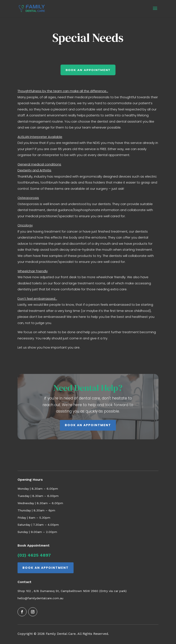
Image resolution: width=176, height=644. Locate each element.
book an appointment (88, 70)
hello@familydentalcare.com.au (40, 598)
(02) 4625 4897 (34, 555)
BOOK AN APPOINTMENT (88, 425)
